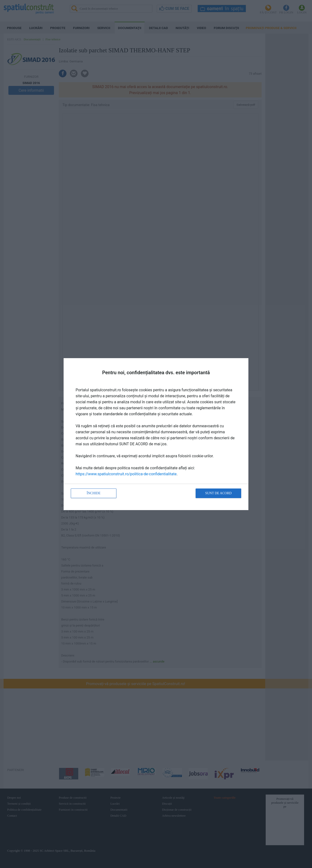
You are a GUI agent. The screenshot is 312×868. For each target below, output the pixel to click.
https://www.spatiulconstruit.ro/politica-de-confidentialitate (126, 474)
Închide (94, 493)
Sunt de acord (218, 493)
